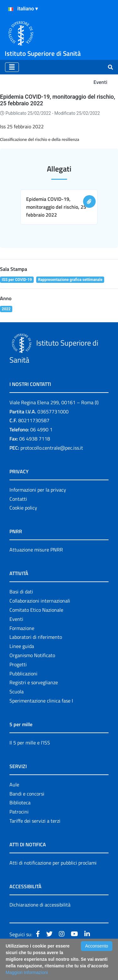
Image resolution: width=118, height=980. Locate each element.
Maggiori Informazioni (27, 972)
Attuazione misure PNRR (36, 550)
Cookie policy (23, 508)
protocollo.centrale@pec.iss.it (52, 448)
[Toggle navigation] (12, 67)
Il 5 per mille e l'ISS (30, 743)
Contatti (18, 499)
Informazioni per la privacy (38, 490)
